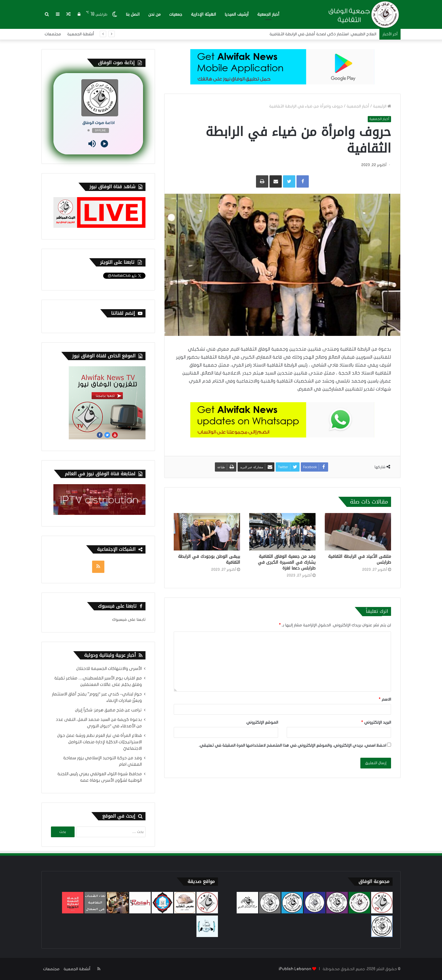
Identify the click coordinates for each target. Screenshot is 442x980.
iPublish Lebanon (295, 969)
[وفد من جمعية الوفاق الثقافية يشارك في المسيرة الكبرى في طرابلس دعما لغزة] (282, 532)
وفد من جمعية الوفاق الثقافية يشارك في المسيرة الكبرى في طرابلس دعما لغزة (287, 562)
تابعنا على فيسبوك (129, 620)
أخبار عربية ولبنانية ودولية (110, 655)
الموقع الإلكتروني (262, 722)
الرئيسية (382, 106)
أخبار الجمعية (268, 14)
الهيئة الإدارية (204, 14)
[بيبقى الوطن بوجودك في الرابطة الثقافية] (207, 532)
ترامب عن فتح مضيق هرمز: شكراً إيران (108, 710)
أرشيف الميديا (237, 14)
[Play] (104, 144)
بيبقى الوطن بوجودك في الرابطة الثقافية (209, 559)
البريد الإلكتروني (376, 722)
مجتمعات (53, 34)
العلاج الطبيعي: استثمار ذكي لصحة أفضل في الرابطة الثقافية (323, 34)
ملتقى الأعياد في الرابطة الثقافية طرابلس (360, 559)
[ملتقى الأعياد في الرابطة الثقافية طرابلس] (358, 532)
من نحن (154, 14)
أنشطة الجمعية (81, 34)
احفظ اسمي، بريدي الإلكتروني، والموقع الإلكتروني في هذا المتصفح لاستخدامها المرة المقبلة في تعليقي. (292, 745)
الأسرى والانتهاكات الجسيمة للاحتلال (109, 669)
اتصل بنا (133, 14)
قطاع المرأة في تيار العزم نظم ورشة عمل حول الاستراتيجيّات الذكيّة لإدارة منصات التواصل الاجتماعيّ (99, 742)
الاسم (385, 699)
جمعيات (176, 14)
